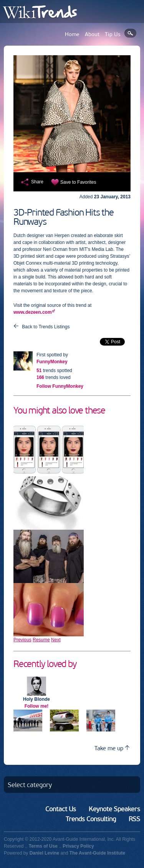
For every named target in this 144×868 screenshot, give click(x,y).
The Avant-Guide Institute (97, 853)
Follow (60, 386)
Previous (22, 640)
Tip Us (113, 34)
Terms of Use (43, 846)
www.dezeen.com (33, 312)
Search (130, 33)
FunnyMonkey (52, 362)
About (92, 34)
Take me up (112, 748)
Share (37, 182)
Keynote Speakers (114, 809)
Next (56, 640)
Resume (41, 640)
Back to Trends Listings (46, 327)
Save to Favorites (78, 182)
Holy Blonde (36, 699)
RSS (134, 819)
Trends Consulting (91, 819)
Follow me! (37, 706)
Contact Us (61, 809)
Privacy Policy (78, 846)
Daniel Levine (44, 853)
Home (72, 34)
